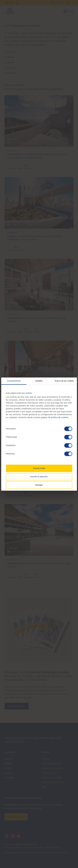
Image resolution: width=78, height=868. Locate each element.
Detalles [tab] (39, 381)
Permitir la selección (39, 477)
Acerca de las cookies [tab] (64, 381)
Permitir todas (39, 468)
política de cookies (60, 417)
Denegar (39, 485)
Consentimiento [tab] (14, 381)
